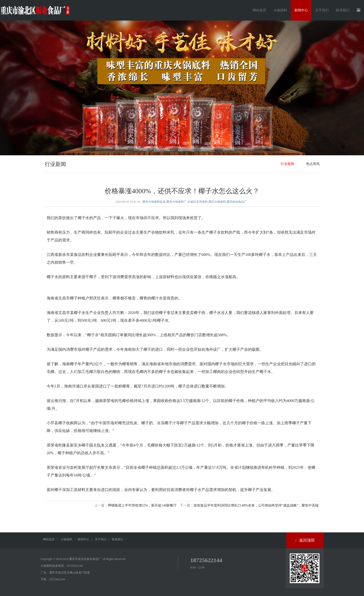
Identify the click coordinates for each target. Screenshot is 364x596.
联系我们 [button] (343, 10)
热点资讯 (313, 164)
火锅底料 (67, 539)
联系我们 (118, 539)
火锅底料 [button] (280, 10)
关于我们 (101, 539)
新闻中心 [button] (301, 10)
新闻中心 (83, 539)
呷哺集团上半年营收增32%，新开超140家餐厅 (142, 505)
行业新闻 (287, 164)
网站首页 (260, 10)
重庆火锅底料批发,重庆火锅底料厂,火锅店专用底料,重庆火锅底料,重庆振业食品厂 (195, 202)
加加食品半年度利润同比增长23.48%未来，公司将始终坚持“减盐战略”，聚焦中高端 (256, 505)
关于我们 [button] (322, 10)
